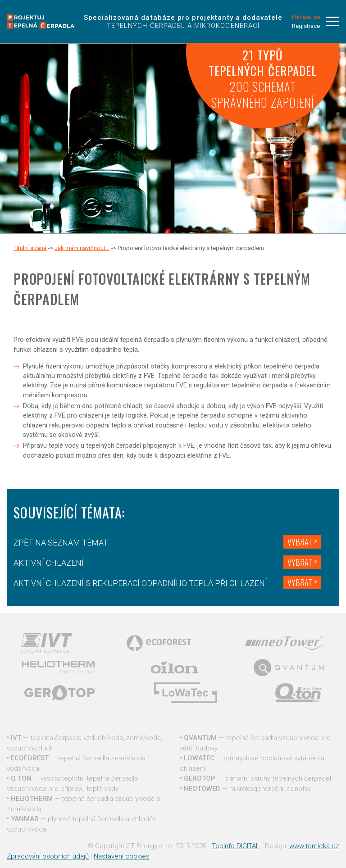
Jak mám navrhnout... (82, 248)
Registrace (306, 26)
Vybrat (300, 542)
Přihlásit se (306, 17)
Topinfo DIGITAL (236, 846)
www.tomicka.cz (314, 846)
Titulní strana (30, 248)
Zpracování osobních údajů (48, 856)
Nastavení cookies (122, 856)
